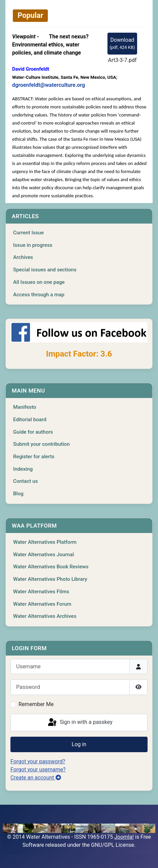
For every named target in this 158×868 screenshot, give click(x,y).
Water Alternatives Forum (42, 604)
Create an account (36, 778)
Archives (23, 257)
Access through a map (39, 295)
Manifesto (25, 407)
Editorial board (30, 420)
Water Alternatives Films (41, 592)
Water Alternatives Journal (43, 555)
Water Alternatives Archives (45, 616)
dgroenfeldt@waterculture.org (49, 85)
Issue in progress (33, 245)
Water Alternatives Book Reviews (51, 567)
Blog (18, 494)
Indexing (23, 469)
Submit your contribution (41, 444)
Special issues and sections (45, 270)
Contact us (25, 481)
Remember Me (36, 704)
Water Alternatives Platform (45, 542)
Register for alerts (34, 457)
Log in (79, 744)
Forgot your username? (38, 770)
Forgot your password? (38, 761)
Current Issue (28, 233)
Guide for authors (33, 432)
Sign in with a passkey (80, 723)
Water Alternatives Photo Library (50, 579)
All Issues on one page (39, 282)
